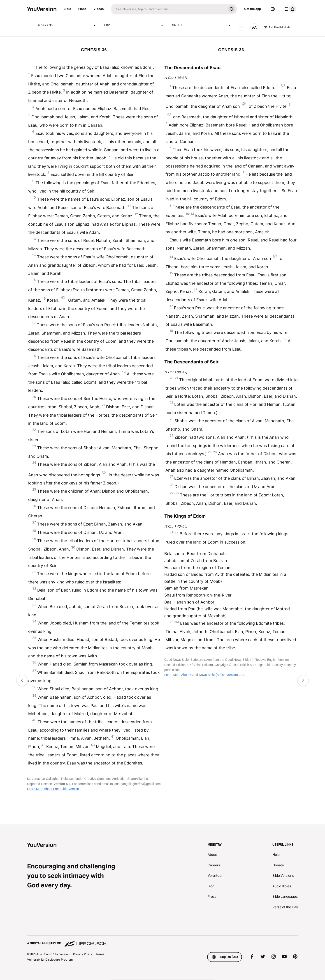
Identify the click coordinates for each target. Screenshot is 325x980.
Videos (99, 9)
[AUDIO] (241, 27)
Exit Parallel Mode (277, 27)
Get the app (253, 9)
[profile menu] (289, 9)
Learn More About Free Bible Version (53, 789)
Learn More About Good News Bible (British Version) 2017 (205, 675)
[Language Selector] (273, 9)
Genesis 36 (67, 25)
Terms (100, 954)
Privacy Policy (83, 954)
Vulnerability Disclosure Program (50, 959)
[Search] (168, 9)
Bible (67, 9)
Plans (82, 9)
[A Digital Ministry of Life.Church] (162, 941)
